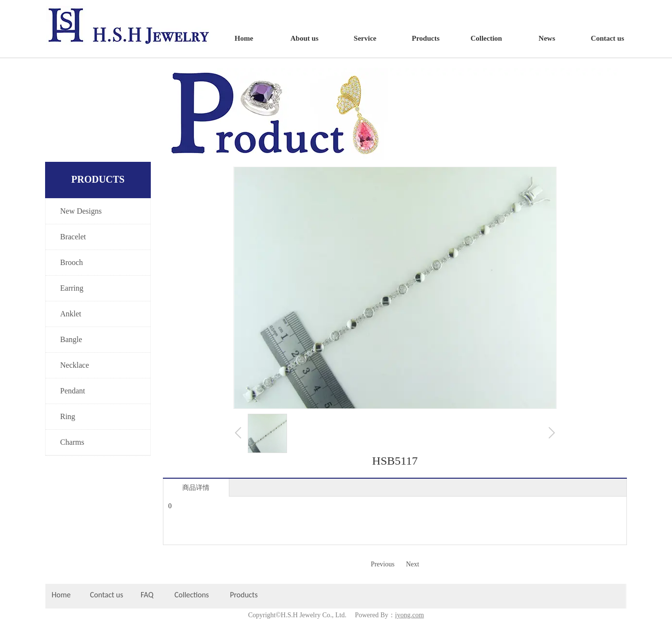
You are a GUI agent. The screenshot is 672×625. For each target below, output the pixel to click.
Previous (383, 564)
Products (245, 595)
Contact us (107, 595)
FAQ (147, 595)
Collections (192, 595)
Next (412, 564)
